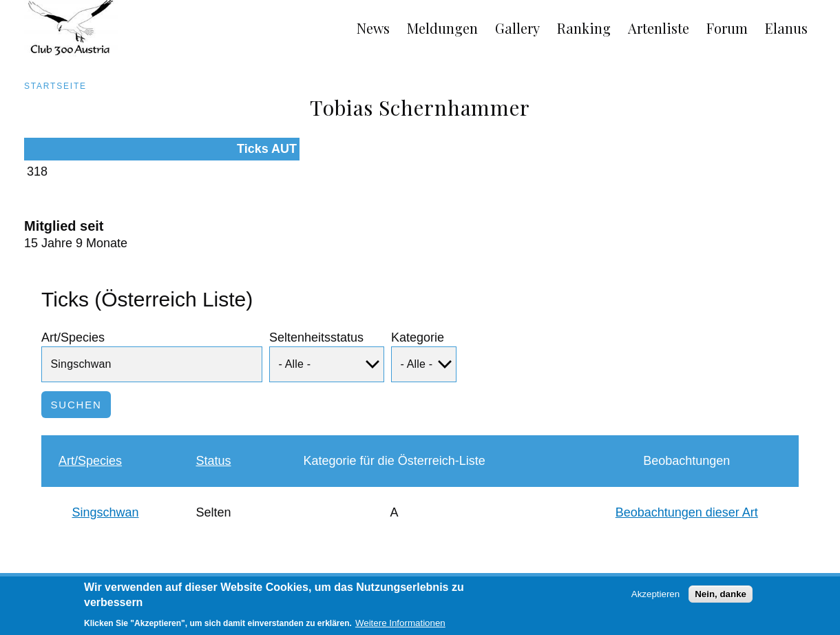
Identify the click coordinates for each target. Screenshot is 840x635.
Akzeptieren (655, 597)
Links (133, 575)
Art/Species (73, 315)
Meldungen (442, 28)
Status (213, 438)
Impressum (75, 575)
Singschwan (106, 490)
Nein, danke (721, 597)
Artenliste (659, 28)
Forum (727, 28)
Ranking (584, 28)
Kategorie (418, 315)
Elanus (786, 28)
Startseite (55, 86)
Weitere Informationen (400, 627)
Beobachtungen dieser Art (687, 490)
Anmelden (805, 575)
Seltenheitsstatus (316, 315)
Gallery (517, 28)
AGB (19, 575)
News (373, 28)
